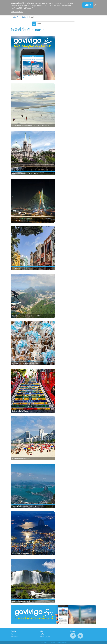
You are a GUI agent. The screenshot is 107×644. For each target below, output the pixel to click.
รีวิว (12, 634)
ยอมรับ (88, 5)
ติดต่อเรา (73, 631)
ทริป (42, 631)
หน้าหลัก (16, 17)
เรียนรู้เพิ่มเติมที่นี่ (17, 12)
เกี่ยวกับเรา (14, 631)
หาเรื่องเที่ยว (14, 637)
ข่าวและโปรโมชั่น (45, 637)
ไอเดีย (24, 17)
